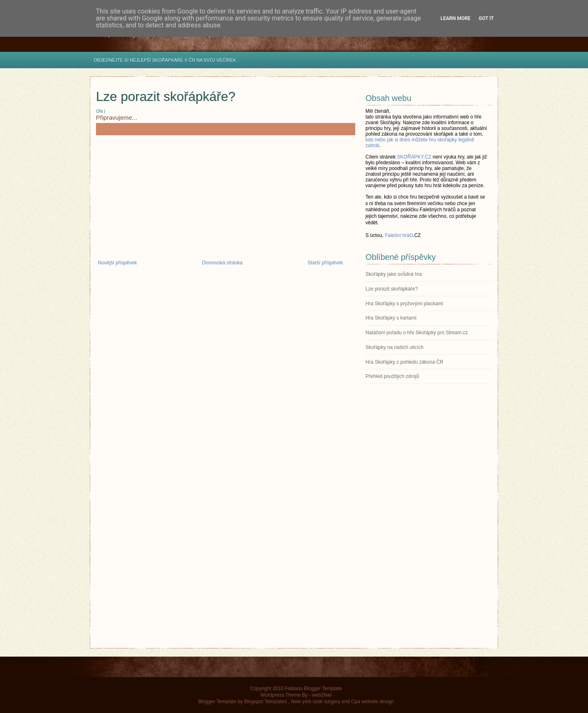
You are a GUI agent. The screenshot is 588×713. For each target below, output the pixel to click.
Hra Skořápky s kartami (391, 318)
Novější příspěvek (117, 263)
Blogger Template (217, 702)
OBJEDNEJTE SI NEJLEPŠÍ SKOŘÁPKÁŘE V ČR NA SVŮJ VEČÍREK (165, 60)
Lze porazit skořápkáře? (166, 96)
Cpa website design (373, 702)
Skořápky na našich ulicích (394, 347)
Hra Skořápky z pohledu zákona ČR (404, 362)
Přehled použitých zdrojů (392, 376)
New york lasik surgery (315, 702)
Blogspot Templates (266, 702)
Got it (486, 18)
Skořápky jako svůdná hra (394, 274)
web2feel (322, 695)
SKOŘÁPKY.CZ (414, 157)
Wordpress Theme (281, 695)
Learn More (456, 18)
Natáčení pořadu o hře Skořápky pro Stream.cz (417, 333)
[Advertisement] (226, 201)
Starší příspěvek (325, 263)
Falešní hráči (399, 235)
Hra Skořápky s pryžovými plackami (404, 304)
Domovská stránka (222, 263)
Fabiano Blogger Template (313, 688)
